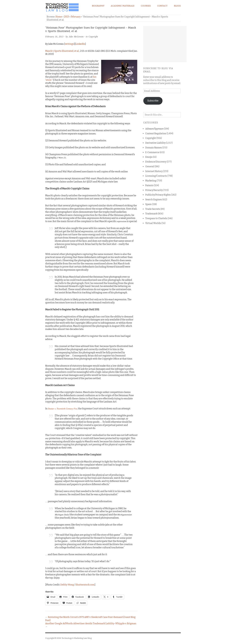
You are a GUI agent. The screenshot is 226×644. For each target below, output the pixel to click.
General (150, 166)
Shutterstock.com (85, 585)
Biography (98, 6)
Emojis (149, 157)
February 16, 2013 (54, 37)
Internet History (154, 171)
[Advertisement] (165, 44)
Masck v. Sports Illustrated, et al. (62, 51)
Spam (148, 204)
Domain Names (154, 148)
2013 (66, 17)
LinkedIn (80, 44)
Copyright (93, 37)
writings (69, 44)
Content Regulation (156, 133)
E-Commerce (152, 152)
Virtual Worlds (153, 223)
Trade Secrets (153, 209)
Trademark (151, 214)
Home (59, 17)
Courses (146, 6)
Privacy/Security (154, 190)
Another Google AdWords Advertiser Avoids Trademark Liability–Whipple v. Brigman (91, 623)
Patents (149, 185)
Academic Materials (123, 6)
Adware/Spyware (154, 129)
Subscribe (153, 101)
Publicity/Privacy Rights (158, 195)
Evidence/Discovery (156, 162)
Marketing (151, 181)
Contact (162, 6)
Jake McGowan (76, 37)
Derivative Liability (155, 143)
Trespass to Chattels (156, 218)
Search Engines (154, 200)
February (76, 17)
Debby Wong (67, 585)
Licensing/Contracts (156, 176)
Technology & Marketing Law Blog (77, 638)
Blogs (177, 6)
